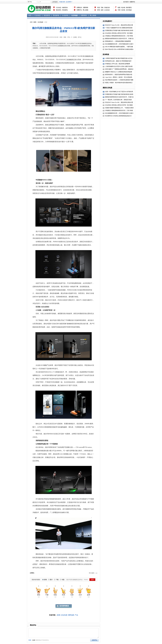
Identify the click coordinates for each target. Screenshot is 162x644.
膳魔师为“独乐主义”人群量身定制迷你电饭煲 (119, 72)
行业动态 (59, 8)
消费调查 (85, 8)
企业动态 (107, 10)
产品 (116, 9)
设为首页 (126, 2)
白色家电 (65, 15)
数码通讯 (129, 8)
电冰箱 (123, 8)
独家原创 (65, 8)
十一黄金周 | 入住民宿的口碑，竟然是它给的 (118, 100)
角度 (66, 615)
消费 (75, 9)
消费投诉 (79, 8)
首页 (30, 15)
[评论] (80, 37)
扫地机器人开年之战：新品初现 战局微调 (118, 64)
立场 (62, 615)
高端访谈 (107, 8)
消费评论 (79, 10)
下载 (57, 580)
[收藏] (75, 37)
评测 (98, 10)
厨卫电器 (129, 10)
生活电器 (74, 15)
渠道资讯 (59, 10)
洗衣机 (123, 10)
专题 (98, 8)
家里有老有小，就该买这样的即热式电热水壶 (119, 75)
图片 (51, 580)
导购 (102, 8)
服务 (95, 9)
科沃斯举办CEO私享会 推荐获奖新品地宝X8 (118, 116)
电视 (119, 8)
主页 (31, 22)
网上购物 (85, 10)
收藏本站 (132, 2)
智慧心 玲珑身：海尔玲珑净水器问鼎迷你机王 (119, 83)
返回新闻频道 (64, 606)
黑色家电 (65, 10)
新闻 (54, 9)
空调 (119, 10)
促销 (102, 10)
